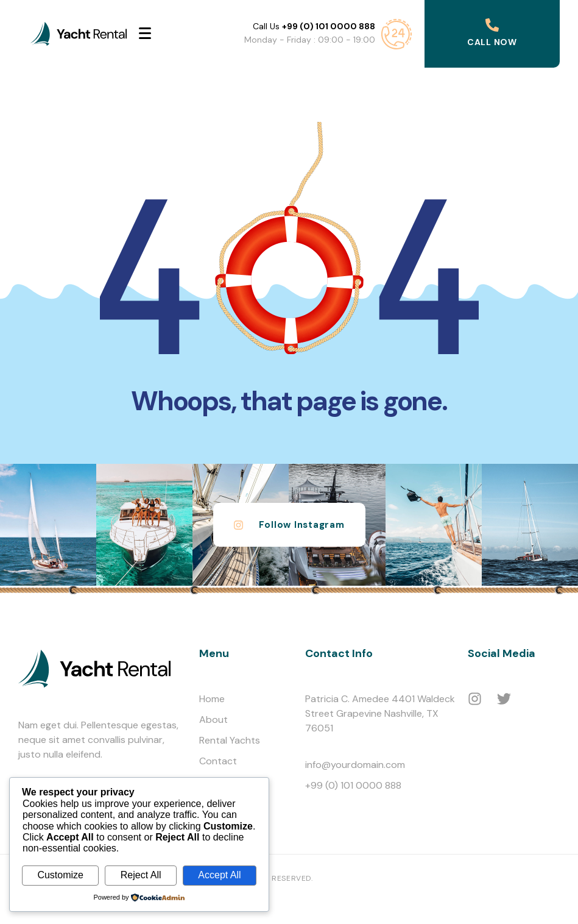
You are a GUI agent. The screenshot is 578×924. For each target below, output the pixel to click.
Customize (60, 875)
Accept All (219, 875)
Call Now (492, 42)
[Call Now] (492, 25)
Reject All (141, 875)
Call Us (314, 26)
